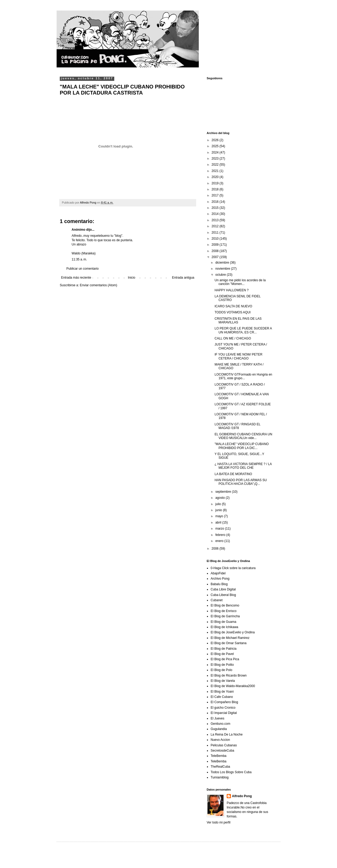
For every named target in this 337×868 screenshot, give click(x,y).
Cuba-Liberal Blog (223, 595)
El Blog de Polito (222, 665)
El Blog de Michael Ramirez (230, 638)
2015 (216, 208)
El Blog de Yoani (222, 692)
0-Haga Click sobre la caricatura (233, 568)
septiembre (224, 492)
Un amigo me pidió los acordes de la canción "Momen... (240, 282)
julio (219, 504)
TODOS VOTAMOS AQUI (233, 312)
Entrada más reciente (76, 278)
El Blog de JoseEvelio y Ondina (233, 632)
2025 (216, 146)
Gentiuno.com (220, 724)
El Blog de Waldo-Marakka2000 (233, 686)
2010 (216, 239)
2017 (216, 195)
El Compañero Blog (224, 702)
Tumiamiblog (220, 777)
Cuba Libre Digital (223, 589)
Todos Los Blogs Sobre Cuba (231, 772)
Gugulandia (219, 729)
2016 (216, 202)
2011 (216, 233)
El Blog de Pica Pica (225, 659)
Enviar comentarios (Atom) (98, 285)
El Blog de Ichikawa (224, 627)
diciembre (223, 263)
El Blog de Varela (223, 681)
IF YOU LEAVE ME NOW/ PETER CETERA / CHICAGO (239, 356)
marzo (220, 529)
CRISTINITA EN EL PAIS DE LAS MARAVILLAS (238, 320)
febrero (221, 535)
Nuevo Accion (220, 740)
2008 (216, 251)
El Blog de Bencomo (225, 605)
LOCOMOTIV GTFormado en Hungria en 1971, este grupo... (243, 376)
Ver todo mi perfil (219, 822)
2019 (216, 183)
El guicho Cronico (223, 708)
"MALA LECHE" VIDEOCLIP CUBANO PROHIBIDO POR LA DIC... (242, 446)
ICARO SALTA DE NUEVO (233, 306)
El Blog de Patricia (224, 649)
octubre (221, 275)
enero (220, 541)
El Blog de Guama (223, 622)
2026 (216, 140)
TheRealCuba (220, 767)
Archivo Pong (220, 579)
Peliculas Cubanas (224, 745)
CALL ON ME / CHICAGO (233, 338)
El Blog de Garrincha (225, 616)
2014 (216, 214)
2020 (216, 177)
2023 (216, 159)
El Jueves (217, 718)
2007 (216, 257)
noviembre (223, 269)
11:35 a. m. (79, 259)
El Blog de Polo (221, 670)
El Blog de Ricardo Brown (229, 675)
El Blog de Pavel (222, 654)
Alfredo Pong (242, 796)
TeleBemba (219, 756)
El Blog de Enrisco (224, 611)
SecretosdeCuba (222, 751)
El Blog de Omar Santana (229, 643)
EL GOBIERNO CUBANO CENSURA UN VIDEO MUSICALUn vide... (243, 436)
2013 (216, 220)
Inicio (132, 278)
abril (219, 522)
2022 (216, 165)
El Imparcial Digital (224, 713)
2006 (216, 549)
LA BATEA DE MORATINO (233, 474)
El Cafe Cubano (222, 697)
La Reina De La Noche (227, 734)
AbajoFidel (218, 573)
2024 (216, 152)
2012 (216, 226)
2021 (216, 171)
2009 (216, 245)
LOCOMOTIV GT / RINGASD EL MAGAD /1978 (237, 426)
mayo (220, 516)
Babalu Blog (219, 584)
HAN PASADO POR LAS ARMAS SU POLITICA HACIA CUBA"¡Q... (241, 482)
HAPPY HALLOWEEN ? (232, 290)
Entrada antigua (183, 278)
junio (219, 510)
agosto (220, 498)
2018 (216, 189)
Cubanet (217, 600)
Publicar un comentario (83, 269)
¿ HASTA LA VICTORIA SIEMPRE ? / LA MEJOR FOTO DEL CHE (243, 466)
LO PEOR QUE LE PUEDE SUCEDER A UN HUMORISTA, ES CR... (243, 330)
